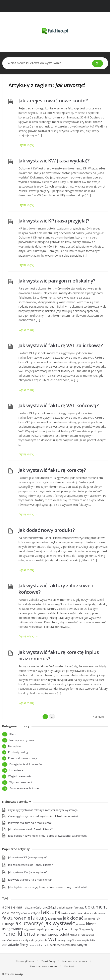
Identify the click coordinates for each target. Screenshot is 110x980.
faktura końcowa (72, 913)
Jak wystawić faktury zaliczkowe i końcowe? (56, 589)
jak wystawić (60, 923)
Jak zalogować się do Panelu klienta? (30, 829)
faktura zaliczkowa (94, 913)
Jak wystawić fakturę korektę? (52, 470)
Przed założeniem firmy (23, 758)
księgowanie (12, 929)
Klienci (13, 734)
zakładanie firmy (15, 945)
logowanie (49, 929)
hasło (60, 919)
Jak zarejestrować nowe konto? (53, 100)
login (39, 929)
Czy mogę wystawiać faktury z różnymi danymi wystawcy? (43, 810)
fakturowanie (16, 918)
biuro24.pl (48, 907)
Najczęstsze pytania (22, 740)
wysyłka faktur (89, 940)
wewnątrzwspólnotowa (70, 940)
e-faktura (26, 913)
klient (91, 924)
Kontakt (69, 966)
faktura (51, 912)
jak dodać (73, 918)
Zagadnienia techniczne (24, 788)
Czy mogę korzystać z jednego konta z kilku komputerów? (43, 816)
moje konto (62, 929)
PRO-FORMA (48, 935)
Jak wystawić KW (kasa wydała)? (54, 161)
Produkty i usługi (18, 752)
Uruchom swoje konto (44, 966)
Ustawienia (16, 770)
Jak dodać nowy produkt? (47, 530)
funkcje (52, 919)
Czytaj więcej (28, 145)
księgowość (29, 929)
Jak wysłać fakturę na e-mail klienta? (30, 823)
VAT (53, 939)
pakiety (89, 929)
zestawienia (57, 945)
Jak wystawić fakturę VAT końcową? (59, 405)
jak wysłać (80, 924)
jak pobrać (89, 919)
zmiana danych (76, 945)
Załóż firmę (48, 961)
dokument (96, 907)
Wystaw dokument (21, 782)
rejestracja (87, 935)
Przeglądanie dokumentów (26, 764)
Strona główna (25, 961)
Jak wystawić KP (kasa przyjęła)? (54, 221)
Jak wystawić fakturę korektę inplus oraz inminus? (59, 655)
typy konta (41, 940)
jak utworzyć (29, 923)
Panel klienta (19, 934)
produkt (63, 934)
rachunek (75, 935)
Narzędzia (14, 746)
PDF (38, 935)
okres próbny (77, 929)
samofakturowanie (12, 940)
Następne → (100, 717)
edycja (36, 913)
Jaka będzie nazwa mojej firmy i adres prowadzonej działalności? (48, 836)
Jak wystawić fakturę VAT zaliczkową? (61, 345)
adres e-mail (13, 907)
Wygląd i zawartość (20, 776)
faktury (39, 918)
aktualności (32, 908)
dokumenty (11, 913)
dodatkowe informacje (71, 908)
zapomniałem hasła (39, 945)
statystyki (28, 940)
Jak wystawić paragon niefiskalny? (57, 281)
